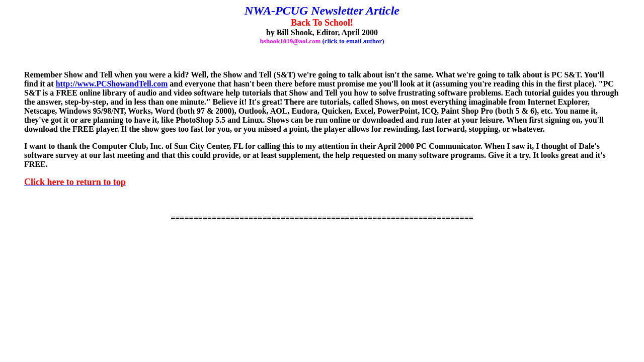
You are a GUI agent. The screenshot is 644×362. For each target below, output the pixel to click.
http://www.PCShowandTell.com (112, 84)
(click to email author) (353, 41)
